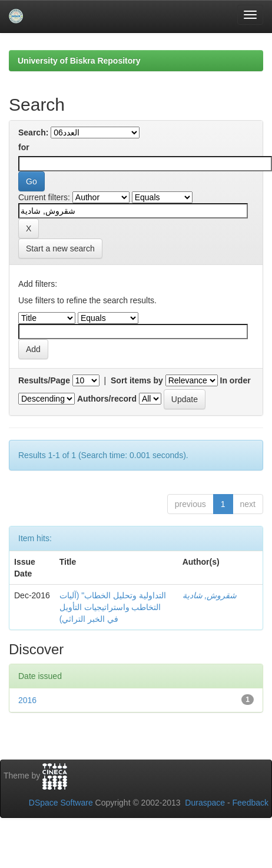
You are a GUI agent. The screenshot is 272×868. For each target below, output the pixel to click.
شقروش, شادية (210, 595)
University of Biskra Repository (79, 61)
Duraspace (205, 803)
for (24, 147)
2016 (27, 700)
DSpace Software (61, 803)
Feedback (251, 803)
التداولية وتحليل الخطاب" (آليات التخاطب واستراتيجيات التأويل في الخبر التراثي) (113, 607)
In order (235, 380)
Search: (33, 132)
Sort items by (137, 380)
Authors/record (107, 399)
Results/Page (44, 380)
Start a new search (60, 249)
